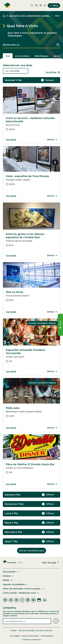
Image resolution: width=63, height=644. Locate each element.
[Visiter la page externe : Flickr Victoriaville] (39, 600)
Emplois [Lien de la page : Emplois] (8, 576)
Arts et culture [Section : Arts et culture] (22, 56)
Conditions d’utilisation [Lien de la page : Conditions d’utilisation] (31, 640)
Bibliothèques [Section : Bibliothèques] (42, 56)
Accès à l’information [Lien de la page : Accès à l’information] (30, 636)
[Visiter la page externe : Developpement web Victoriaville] (45, 600)
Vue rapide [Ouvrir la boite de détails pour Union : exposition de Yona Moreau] (11, 196)
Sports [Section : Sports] (57, 56)
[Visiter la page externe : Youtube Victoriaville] (33, 600)
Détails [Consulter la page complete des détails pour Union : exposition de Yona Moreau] (52, 196)
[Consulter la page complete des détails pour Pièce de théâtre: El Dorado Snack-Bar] (31, 469)
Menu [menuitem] (54, 6)
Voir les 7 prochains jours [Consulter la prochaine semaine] (32, 551)
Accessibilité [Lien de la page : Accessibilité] (15, 636)
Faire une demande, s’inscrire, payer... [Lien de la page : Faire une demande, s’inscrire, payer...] (24, 589)
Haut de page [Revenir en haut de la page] (51, 563)
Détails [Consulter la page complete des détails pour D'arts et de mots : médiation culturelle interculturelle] (52, 140)
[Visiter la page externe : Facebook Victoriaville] (5, 600)
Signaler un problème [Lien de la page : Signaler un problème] (15, 584)
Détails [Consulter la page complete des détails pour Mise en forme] (52, 312)
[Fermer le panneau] (60, 325)
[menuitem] (7, 6)
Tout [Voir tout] (8, 56)
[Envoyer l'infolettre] (56, 621)
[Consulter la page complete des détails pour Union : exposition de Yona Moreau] (31, 181)
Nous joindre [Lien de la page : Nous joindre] (11, 572)
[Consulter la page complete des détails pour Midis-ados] (31, 413)
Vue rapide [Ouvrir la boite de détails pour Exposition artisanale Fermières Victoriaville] (11, 371)
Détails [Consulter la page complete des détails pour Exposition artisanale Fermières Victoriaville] (52, 371)
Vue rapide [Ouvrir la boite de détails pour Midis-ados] (11, 428)
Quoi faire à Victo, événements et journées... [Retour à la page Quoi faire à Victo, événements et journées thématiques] (30, 16)
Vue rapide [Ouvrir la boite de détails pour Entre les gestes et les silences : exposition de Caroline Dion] (11, 255)
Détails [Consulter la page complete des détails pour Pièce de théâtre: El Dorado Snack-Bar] (52, 484)
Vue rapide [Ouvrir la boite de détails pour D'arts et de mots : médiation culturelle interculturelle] (11, 140)
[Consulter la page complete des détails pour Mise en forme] (31, 297)
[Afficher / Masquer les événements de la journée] (52, 80)
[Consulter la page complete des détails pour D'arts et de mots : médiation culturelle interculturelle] (31, 125)
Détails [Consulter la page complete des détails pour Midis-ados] (52, 428)
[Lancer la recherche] (58, 45)
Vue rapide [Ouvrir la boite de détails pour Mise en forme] (11, 312)
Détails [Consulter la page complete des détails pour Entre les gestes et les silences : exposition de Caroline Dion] (52, 255)
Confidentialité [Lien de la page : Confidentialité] (47, 636)
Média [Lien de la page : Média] (8, 580)
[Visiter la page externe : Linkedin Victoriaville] (28, 600)
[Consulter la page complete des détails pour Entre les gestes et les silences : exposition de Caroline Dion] (31, 241)
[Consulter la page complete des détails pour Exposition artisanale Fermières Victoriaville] (31, 357)
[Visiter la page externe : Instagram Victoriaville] (22, 600)
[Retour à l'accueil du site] (5, 16)
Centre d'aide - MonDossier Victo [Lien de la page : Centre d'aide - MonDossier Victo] (21, 593)
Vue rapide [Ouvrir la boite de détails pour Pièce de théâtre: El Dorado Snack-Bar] (11, 484)
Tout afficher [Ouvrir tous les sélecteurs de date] (53, 72)
